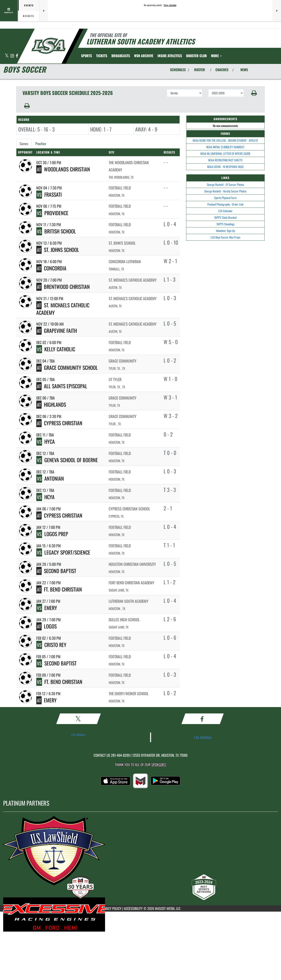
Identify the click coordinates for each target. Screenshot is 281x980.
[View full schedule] (9, 11)
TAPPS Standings (226, 224)
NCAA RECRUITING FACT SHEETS (225, 160)
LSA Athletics (78, 735)
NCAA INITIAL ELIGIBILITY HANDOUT (225, 147)
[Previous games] (44, 11)
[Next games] (277, 11)
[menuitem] (102, 56)
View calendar (170, 5)
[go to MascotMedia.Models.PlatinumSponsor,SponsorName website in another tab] (140, 854)
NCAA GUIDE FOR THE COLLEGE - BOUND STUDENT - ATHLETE (225, 140)
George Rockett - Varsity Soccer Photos (225, 191)
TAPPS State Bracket (225, 217)
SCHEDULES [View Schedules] (178, 70)
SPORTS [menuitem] (86, 56)
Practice (41, 144)
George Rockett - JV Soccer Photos (226, 184)
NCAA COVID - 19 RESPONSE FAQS (225, 167)
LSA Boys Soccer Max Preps (225, 237)
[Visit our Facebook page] (17, 56)
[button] (254, 93)
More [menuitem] (216, 56)
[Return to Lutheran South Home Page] (48, 46)
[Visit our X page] (7, 56)
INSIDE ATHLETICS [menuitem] (170, 56)
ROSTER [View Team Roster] (200, 70)
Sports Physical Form (225, 198)
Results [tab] (29, 16)
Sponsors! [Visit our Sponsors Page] (159, 765)
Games (24, 144)
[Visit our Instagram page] (13, 56)
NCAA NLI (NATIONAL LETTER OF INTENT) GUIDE (225, 153)
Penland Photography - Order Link (225, 204)
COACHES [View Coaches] (222, 70)
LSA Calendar (225, 211)
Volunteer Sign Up (225, 231)
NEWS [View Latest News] (244, 70)
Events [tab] (29, 5)
